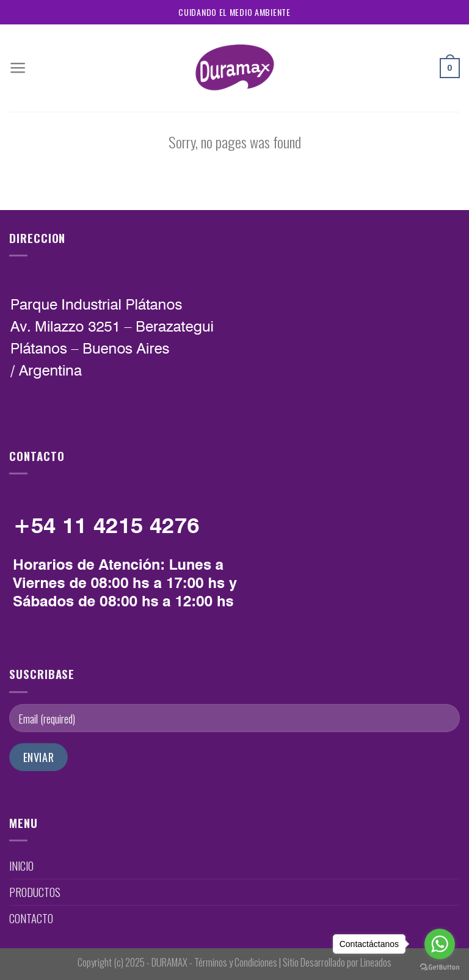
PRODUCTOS (35, 892)
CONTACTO (31, 918)
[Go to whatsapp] (440, 944)
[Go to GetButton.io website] (440, 967)
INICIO (21, 866)
